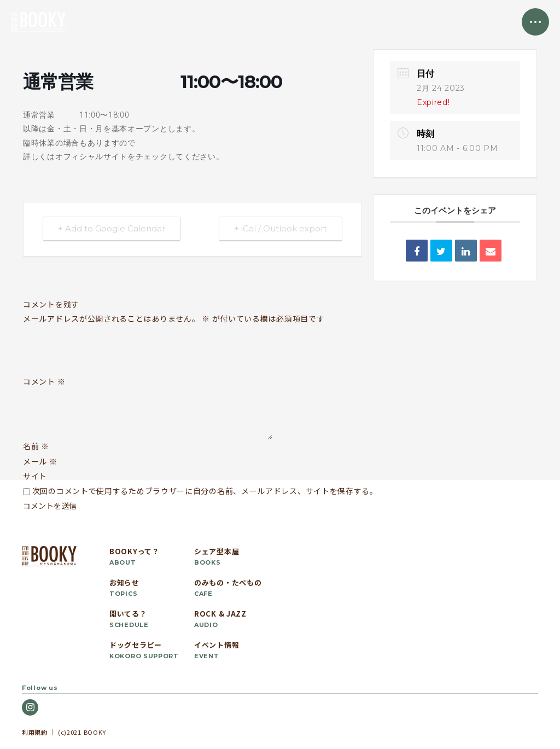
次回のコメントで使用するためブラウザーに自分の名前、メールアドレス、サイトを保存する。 (205, 491)
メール (40, 461)
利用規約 (35, 732)
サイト (35, 476)
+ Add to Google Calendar (112, 229)
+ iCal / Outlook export (280, 229)
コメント (44, 382)
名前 (36, 446)
